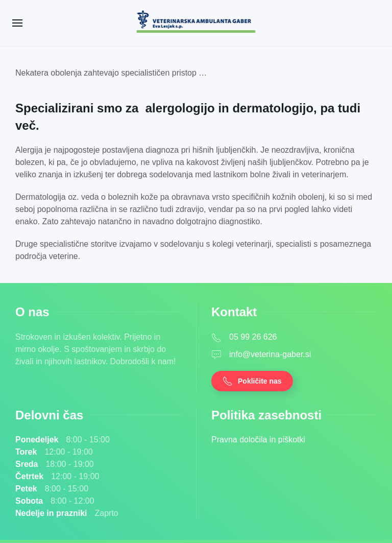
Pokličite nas (252, 381)
